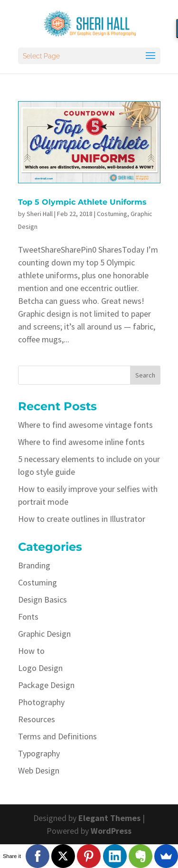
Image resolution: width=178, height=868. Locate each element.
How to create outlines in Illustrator (82, 519)
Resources (37, 719)
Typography (39, 753)
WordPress (111, 831)
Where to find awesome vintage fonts (85, 425)
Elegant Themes (109, 818)
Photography (41, 702)
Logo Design (40, 668)
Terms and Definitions (57, 736)
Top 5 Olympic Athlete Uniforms (82, 202)
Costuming (112, 214)
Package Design (46, 685)
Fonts (28, 617)
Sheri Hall (40, 214)
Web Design (39, 770)
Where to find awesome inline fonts (81, 442)
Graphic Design (44, 634)
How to (31, 651)
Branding (34, 565)
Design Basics (42, 599)
